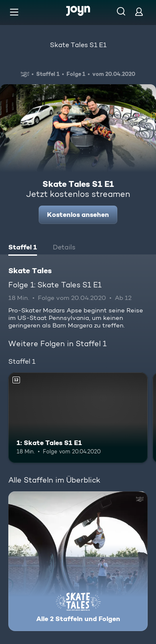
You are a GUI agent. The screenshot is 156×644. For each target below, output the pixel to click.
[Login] (139, 11)
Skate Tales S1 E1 (78, 45)
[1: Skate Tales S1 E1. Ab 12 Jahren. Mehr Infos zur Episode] (78, 418)
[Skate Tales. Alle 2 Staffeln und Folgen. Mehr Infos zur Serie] (78, 561)
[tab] (23, 248)
